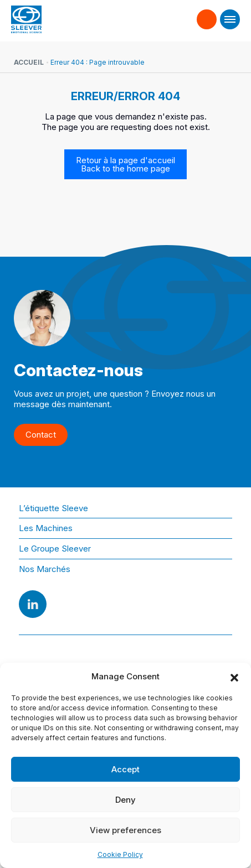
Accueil (29, 62)
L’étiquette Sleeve (53, 508)
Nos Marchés (45, 569)
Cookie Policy (120, 854)
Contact (207, 14)
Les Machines (46, 528)
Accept (126, 769)
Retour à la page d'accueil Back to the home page (126, 164)
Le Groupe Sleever (55, 549)
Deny (126, 800)
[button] (234, 677)
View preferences (126, 830)
